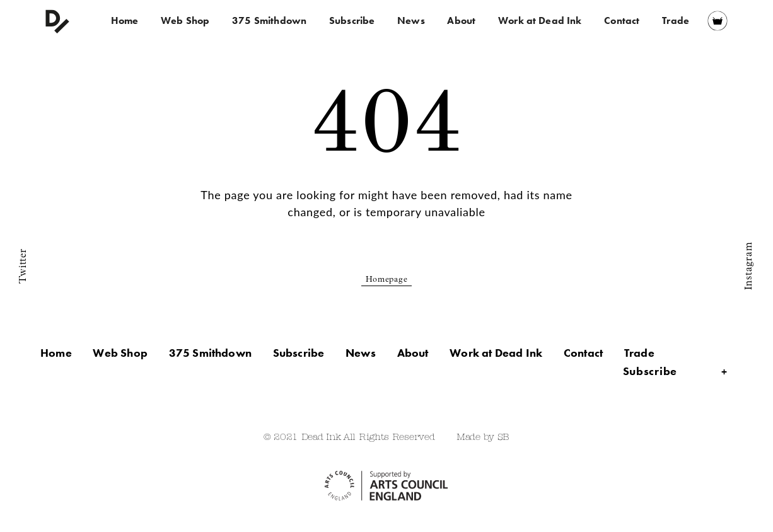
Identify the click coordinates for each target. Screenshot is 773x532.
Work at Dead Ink (540, 20)
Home (125, 20)
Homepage (387, 280)
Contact (622, 20)
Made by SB (483, 438)
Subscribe (352, 20)
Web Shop (185, 20)
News (411, 20)
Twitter (23, 266)
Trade (676, 20)
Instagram (749, 266)
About (461, 20)
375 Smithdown (269, 20)
